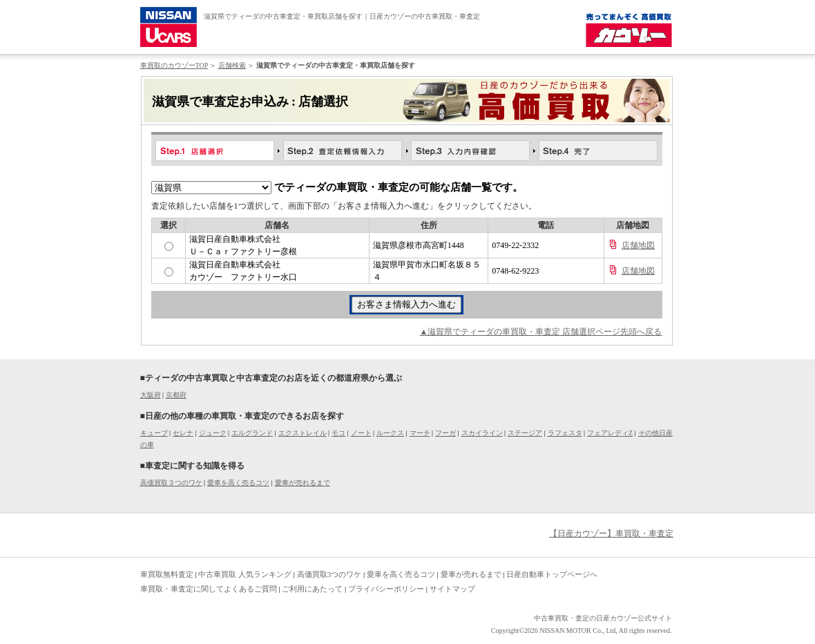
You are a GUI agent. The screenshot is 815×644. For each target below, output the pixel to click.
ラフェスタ (565, 433)
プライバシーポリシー (386, 589)
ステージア (525, 433)
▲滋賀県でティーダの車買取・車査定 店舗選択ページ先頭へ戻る (541, 332)
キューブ (154, 433)
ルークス (390, 433)
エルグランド (252, 433)
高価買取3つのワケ (329, 574)
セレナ (183, 433)
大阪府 (151, 395)
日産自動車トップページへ (552, 574)
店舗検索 (232, 65)
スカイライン (482, 433)
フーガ (445, 433)
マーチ (420, 433)
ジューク (213, 433)
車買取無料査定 (167, 574)
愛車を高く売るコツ (238, 483)
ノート (361, 433)
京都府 (176, 395)
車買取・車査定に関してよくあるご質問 (209, 589)
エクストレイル (303, 433)
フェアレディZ (610, 433)
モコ (338, 433)
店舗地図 (638, 245)
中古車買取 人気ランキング (245, 574)
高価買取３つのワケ (171, 483)
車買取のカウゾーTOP (174, 65)
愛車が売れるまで (303, 483)
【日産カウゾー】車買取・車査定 (611, 533)
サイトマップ (452, 589)
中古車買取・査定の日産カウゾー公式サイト (603, 618)
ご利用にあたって (312, 589)
